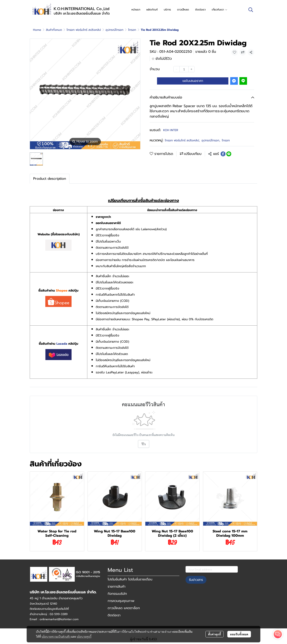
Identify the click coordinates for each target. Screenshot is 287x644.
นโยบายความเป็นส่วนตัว (56, 636)
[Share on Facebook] (223, 154)
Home (37, 30)
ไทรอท (132, 30)
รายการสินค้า (117, 587)
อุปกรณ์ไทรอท (114, 30)
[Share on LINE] (229, 154)
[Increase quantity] (191, 69)
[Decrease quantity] (177, 69)
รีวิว (144, 444)
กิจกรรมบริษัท (117, 594)
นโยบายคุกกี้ (84, 636)
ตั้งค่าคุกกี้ (215, 634)
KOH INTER (171, 130)
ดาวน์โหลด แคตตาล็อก (124, 608)
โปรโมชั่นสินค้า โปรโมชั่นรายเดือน (130, 579)
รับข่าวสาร (196, 580)
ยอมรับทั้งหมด (239, 634)
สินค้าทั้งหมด (54, 30)
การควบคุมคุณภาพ (121, 601)
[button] (251, 10)
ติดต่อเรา (114, 615)
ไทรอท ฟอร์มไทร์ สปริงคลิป (84, 30)
